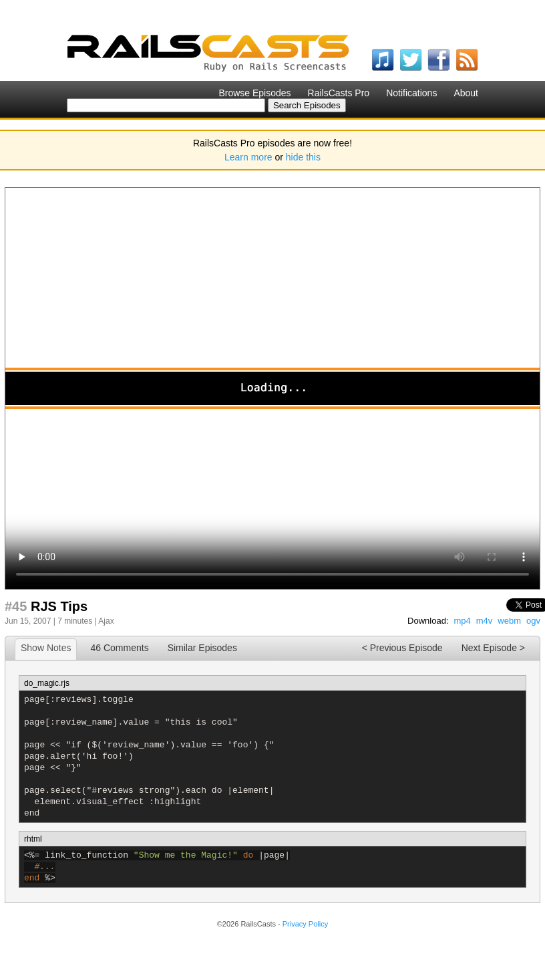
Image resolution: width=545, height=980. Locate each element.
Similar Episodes (202, 648)
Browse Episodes (254, 93)
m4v (485, 621)
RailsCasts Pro (339, 93)
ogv (533, 621)
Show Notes (46, 648)
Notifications (411, 93)
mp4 (462, 621)
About (466, 93)
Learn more (248, 157)
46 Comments (119, 648)
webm (509, 621)
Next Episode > (493, 648)
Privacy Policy (305, 924)
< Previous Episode (402, 648)
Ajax (106, 621)
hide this (303, 157)
